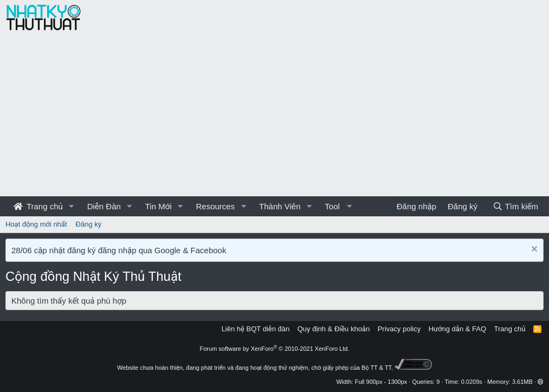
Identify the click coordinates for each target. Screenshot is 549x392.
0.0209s (472, 382)
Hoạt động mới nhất (36, 224)
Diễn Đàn (104, 206)
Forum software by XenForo (275, 349)
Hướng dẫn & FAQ (457, 329)
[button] (72, 206)
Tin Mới (159, 206)
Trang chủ (38, 206)
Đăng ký (89, 224)
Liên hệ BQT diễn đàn (256, 329)
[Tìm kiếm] (515, 206)
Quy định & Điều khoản (334, 329)
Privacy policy (399, 329)
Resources (215, 206)
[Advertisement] (274, 115)
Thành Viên (280, 206)
